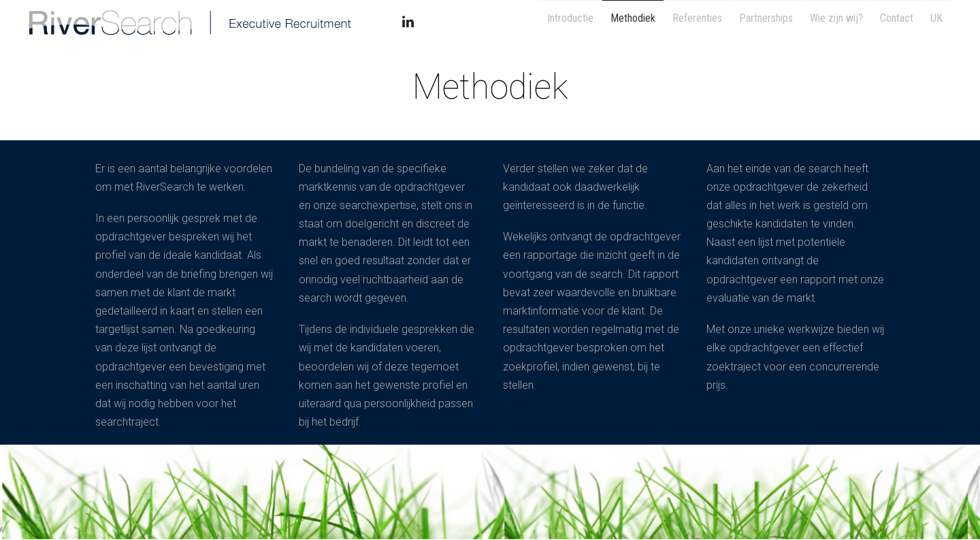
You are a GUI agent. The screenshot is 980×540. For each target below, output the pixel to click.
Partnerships (752, 21)
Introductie (544, 21)
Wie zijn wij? (826, 21)
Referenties (679, 21)
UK (934, 21)
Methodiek (610, 21)
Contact (891, 21)
